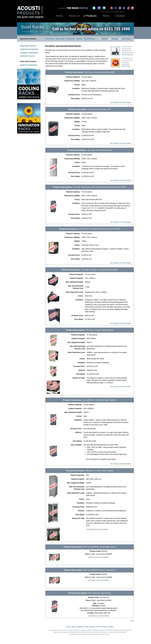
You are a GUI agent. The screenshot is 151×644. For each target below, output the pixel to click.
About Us (74, 16)
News (106, 16)
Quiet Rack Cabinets (28, 46)
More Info (126, 66)
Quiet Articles (60, 39)
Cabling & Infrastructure (29, 53)
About (73, 627)
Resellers (79, 39)
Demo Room (50, 39)
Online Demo (125, 39)
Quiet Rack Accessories (29, 49)
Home (59, 16)
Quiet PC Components (29, 65)
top (132, 620)
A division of (62, 8)
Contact (120, 16)
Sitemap (92, 627)
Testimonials (71, 39)
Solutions (80, 627)
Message (113, 39)
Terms (98, 627)
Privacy (104, 627)
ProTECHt (93, 208)
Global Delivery (89, 39)
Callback (103, 39)
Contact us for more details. (121, 102)
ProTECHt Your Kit (27, 56)
